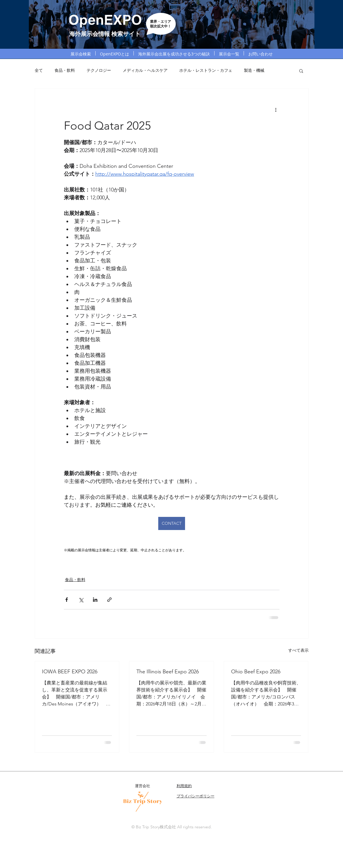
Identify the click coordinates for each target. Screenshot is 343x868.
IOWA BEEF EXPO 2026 (70, 672)
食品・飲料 (65, 70)
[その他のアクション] (276, 109)
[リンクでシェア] (109, 600)
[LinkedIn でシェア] (95, 600)
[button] (301, 71)
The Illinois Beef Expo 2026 (168, 672)
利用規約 (184, 786)
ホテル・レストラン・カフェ (206, 70)
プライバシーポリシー (196, 796)
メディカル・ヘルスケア (145, 70)
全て (39, 70)
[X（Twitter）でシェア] (81, 600)
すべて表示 (298, 650)
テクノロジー (99, 70)
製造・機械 (254, 70)
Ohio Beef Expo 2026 (256, 672)
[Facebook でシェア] (67, 600)
